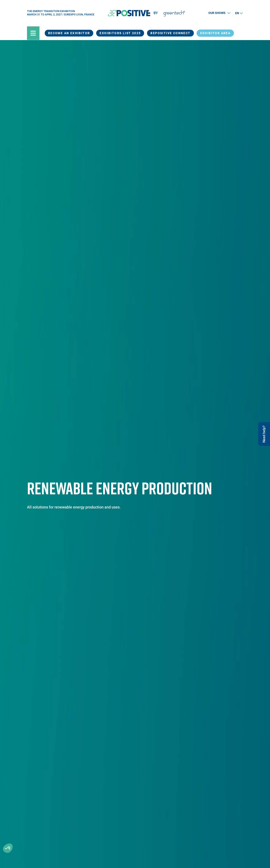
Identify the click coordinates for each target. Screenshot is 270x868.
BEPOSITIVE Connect (170, 33)
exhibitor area (215, 33)
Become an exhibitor (69, 33)
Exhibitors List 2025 (120, 33)
